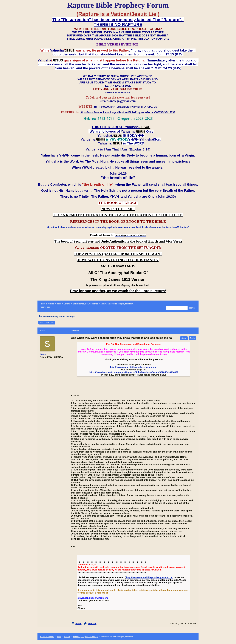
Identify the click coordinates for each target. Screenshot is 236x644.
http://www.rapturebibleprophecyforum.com (134, 367)
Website (92, 623)
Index (59, 304)
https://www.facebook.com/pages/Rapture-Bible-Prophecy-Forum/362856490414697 (134, 372)
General (67, 304)
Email (78, 623)
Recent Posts (45, 307)
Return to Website (47, 304)
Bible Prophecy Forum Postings (85, 304)
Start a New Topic (47, 323)
